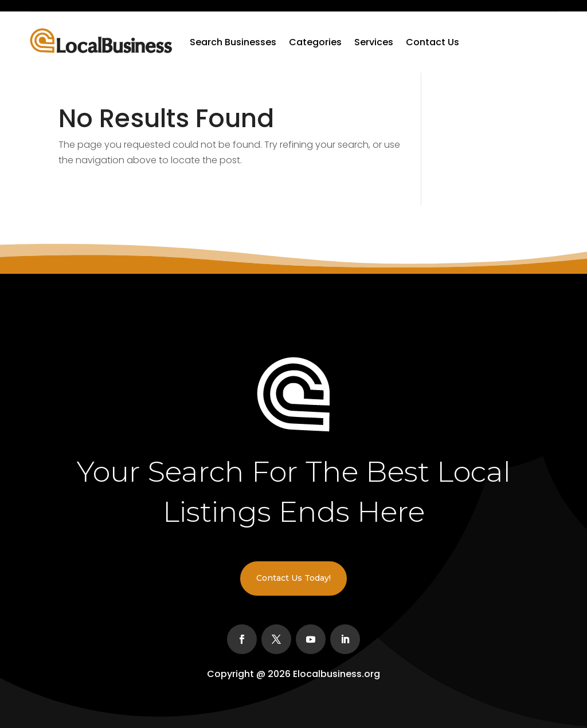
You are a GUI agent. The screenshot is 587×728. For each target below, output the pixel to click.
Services (374, 42)
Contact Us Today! (293, 578)
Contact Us (433, 42)
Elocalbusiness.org (336, 674)
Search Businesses (233, 42)
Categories (315, 42)
